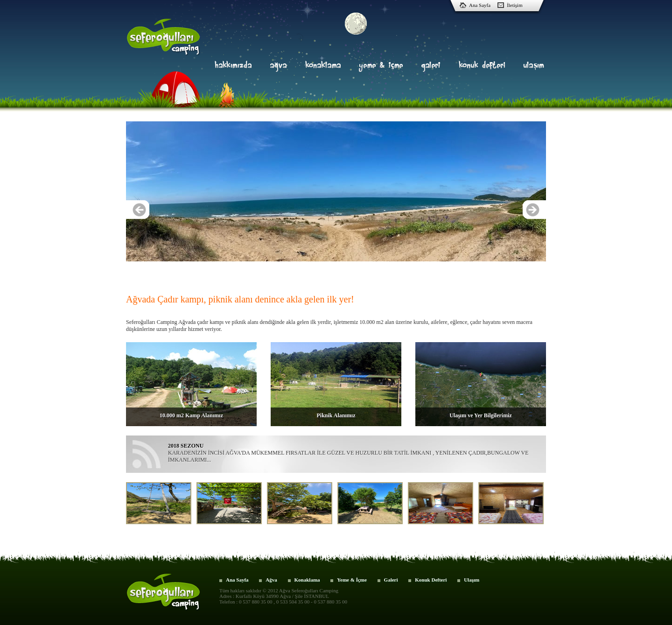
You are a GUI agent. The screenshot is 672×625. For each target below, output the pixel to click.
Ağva (271, 580)
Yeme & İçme (352, 580)
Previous (138, 210)
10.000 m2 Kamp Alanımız (191, 415)
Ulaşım (472, 580)
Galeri (391, 580)
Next (534, 210)
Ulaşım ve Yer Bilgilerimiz (481, 415)
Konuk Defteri (431, 580)
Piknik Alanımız (336, 415)
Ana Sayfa (480, 5)
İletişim (515, 5)
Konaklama (307, 580)
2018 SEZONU (186, 446)
